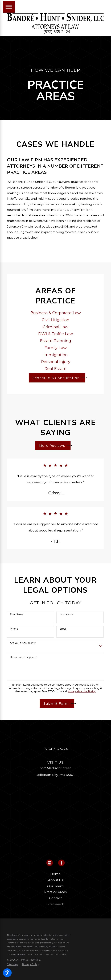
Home (55, 874)
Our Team (55, 886)
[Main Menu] (9, 7)
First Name (17, 615)
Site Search (56, 904)
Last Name (66, 615)
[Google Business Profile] (50, 863)
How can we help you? (24, 657)
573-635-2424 (56, 749)
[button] (7, 973)
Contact (55, 898)
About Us (56, 880)
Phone (14, 629)
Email (63, 629)
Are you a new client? (23, 643)
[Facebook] (61, 863)
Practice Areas (55, 892)
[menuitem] (55, 874)
